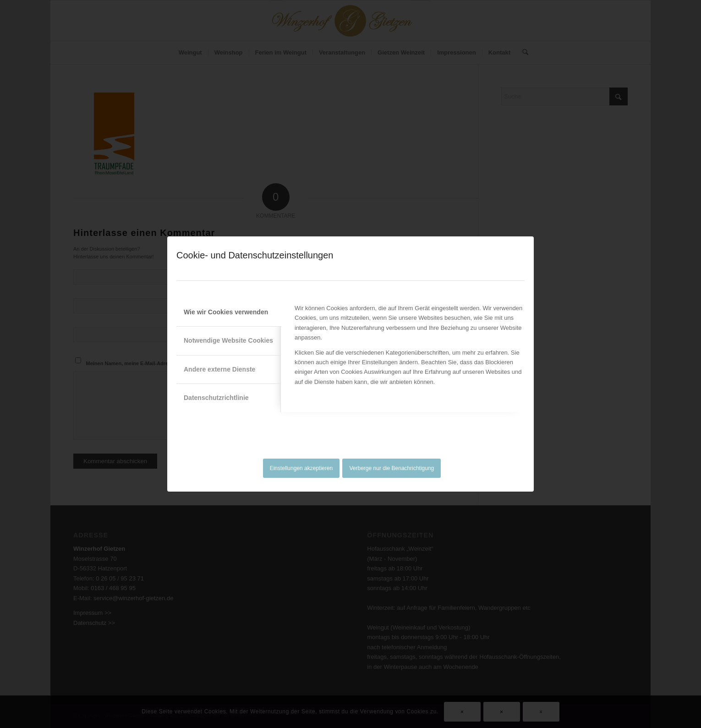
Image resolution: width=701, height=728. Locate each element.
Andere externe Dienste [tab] (219, 369)
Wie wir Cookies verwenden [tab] (226, 312)
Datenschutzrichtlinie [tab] (216, 398)
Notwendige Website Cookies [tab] (228, 340)
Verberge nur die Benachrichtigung (392, 468)
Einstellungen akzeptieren (301, 468)
